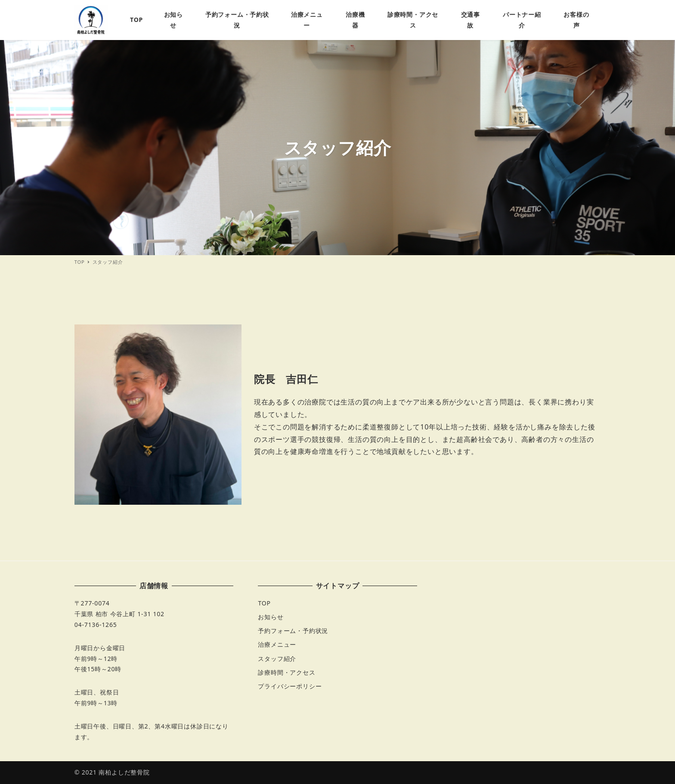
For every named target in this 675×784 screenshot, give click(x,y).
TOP (264, 603)
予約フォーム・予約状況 (293, 631)
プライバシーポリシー (290, 686)
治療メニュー (277, 644)
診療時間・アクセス (286, 672)
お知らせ (271, 617)
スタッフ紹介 (277, 659)
